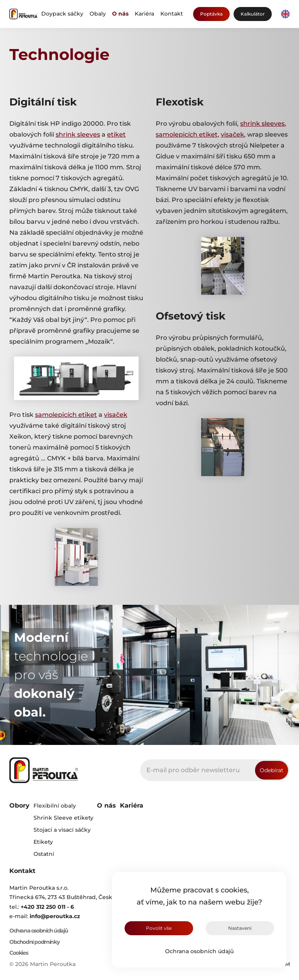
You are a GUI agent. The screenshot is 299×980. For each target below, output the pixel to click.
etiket (116, 134)
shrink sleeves (78, 134)
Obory (19, 805)
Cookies (18, 953)
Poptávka (211, 14)
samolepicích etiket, (187, 134)
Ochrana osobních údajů (199, 951)
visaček (116, 415)
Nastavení (240, 928)
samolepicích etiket (66, 415)
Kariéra (144, 14)
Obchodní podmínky (34, 942)
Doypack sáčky (62, 14)
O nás (120, 14)
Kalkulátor (253, 14)
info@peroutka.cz (55, 916)
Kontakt (172, 14)
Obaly (98, 14)
